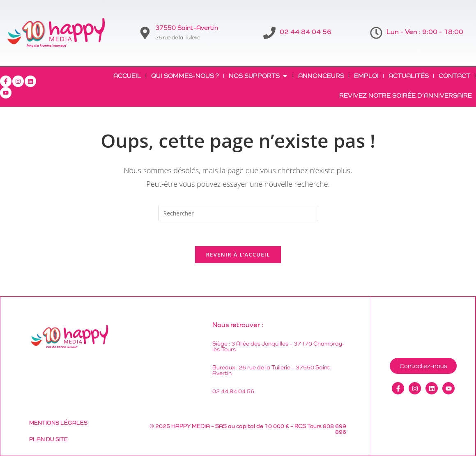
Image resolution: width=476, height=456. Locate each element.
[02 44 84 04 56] (269, 33)
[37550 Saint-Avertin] (145, 33)
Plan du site (48, 439)
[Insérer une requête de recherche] (238, 213)
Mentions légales (58, 423)
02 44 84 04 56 (306, 32)
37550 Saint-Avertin (187, 28)
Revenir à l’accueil (238, 254)
